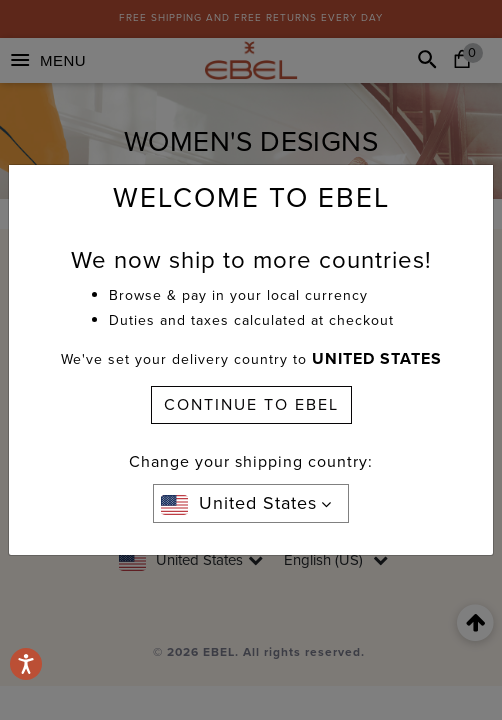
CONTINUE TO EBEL (251, 404)
